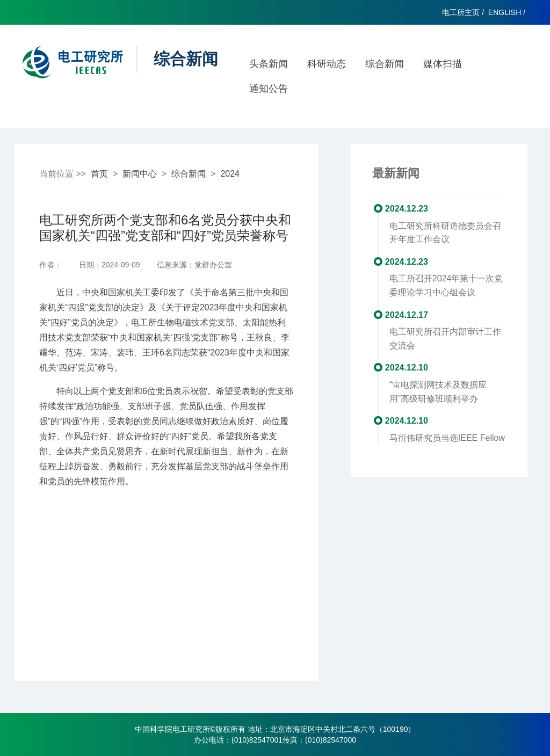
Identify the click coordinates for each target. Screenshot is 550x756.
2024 (230, 174)
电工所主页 (461, 12)
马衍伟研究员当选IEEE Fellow (447, 438)
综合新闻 (385, 64)
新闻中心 (140, 174)
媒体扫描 (443, 64)
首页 (99, 174)
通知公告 (269, 89)
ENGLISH (505, 12)
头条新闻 (269, 64)
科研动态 (327, 64)
